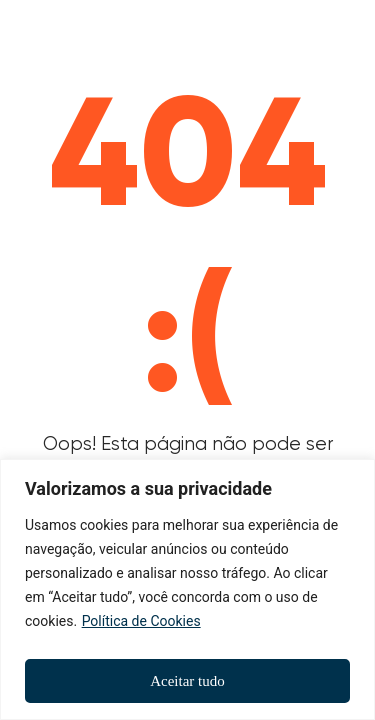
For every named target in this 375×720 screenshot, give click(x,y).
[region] (187, 589)
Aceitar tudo (187, 681)
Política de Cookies (141, 621)
